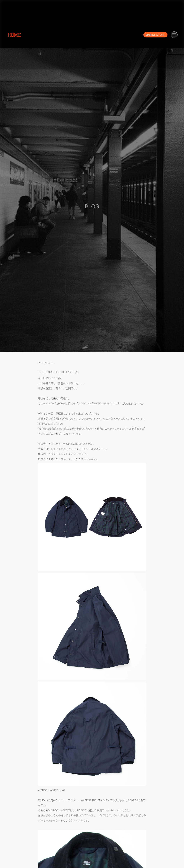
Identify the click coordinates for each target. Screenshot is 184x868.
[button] (174, 35)
